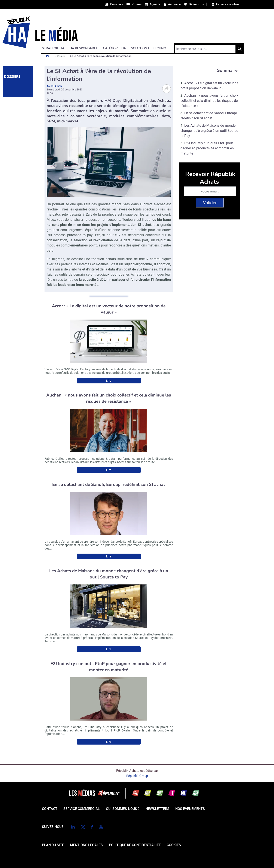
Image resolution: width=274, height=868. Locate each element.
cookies (174, 845)
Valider (210, 203)
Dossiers (60, 56)
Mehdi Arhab (54, 86)
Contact (50, 809)
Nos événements (190, 809)
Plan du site (53, 845)
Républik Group (137, 776)
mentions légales (86, 845)
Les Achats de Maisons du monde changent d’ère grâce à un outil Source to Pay (209, 131)
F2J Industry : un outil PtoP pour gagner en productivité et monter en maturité (207, 148)
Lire (109, 381)
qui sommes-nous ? (123, 809)
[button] (55, 48)
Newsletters (157, 809)
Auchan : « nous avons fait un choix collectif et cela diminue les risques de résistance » (209, 101)
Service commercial (82, 809)
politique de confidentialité (135, 845)
